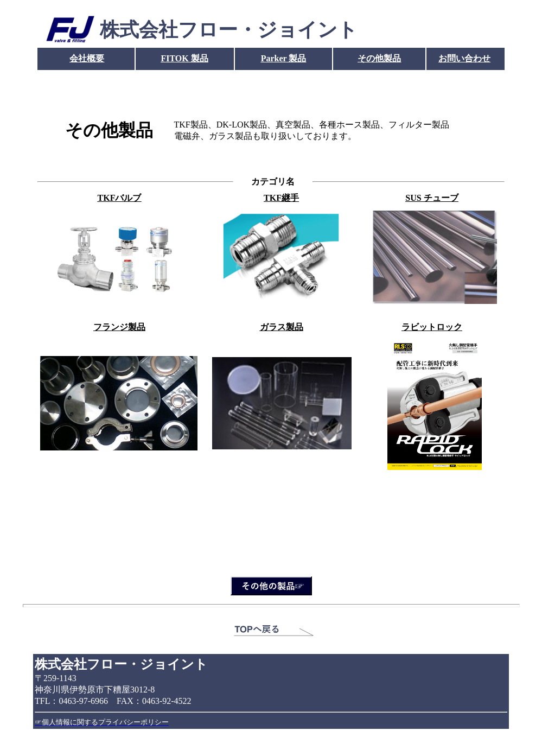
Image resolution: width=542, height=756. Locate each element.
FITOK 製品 (184, 58)
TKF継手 (281, 198)
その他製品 (379, 58)
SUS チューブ (432, 198)
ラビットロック (432, 327)
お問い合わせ (464, 58)
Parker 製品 (284, 58)
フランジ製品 (119, 327)
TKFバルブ (120, 198)
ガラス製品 (282, 327)
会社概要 (87, 58)
